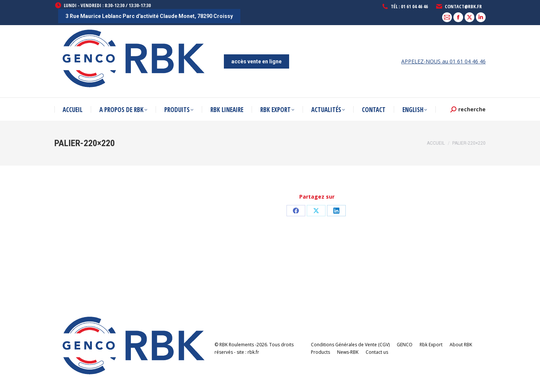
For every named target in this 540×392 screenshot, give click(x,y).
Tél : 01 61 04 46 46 (405, 7)
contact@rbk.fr (459, 7)
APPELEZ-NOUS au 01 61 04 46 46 (443, 61)
